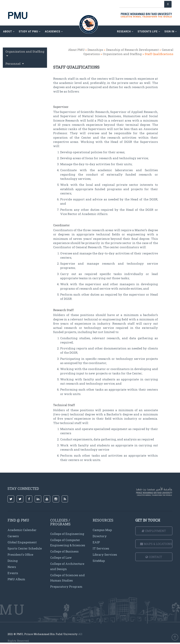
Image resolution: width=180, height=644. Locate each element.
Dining (13, 561)
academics (54, 31)
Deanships (95, 50)
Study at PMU (30, 31)
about (9, 31)
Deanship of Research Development (132, 50)
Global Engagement (22, 542)
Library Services (105, 555)
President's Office (20, 555)
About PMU (76, 50)
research (125, 31)
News (12, 567)
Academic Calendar (22, 530)
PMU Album (16, 579)
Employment (154, 531)
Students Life (149, 31)
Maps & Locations (156, 544)
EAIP (96, 542)
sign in (171, 31)
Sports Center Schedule (25, 548)
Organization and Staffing (122, 54)
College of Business (64, 551)
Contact (154, 557)
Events (13, 573)
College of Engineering (67, 534)
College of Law (61, 558)
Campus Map (102, 530)
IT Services (101, 548)
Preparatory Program (66, 587)
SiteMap (99, 561)
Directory (100, 536)
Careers (13, 536)
